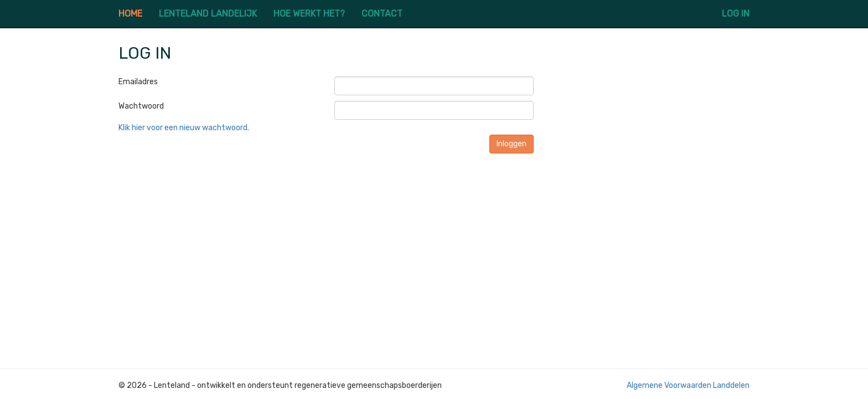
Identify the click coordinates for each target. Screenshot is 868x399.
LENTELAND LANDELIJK (208, 14)
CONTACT (382, 14)
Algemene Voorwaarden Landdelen (688, 385)
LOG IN (736, 14)
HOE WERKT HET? (309, 14)
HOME (130, 14)
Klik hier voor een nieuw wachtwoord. (184, 128)
